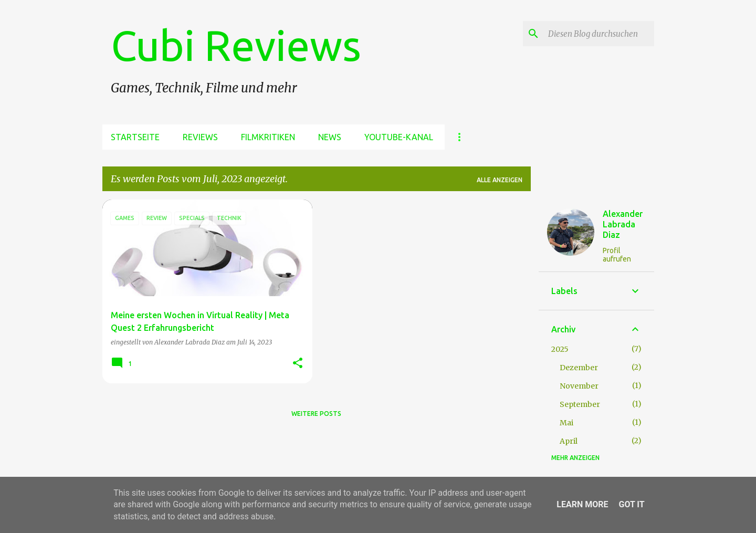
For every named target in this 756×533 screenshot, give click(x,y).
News (330, 137)
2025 (560, 349)
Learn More (582, 504)
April (569, 441)
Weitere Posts (316, 414)
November (579, 386)
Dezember (579, 368)
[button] (298, 364)
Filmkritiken (268, 137)
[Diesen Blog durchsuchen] (599, 34)
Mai (566, 423)
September (580, 404)
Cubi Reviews (236, 45)
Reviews (200, 137)
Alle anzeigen (500, 180)
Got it (631, 504)
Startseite (135, 137)
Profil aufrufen (617, 255)
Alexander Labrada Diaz (623, 224)
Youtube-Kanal (399, 137)
